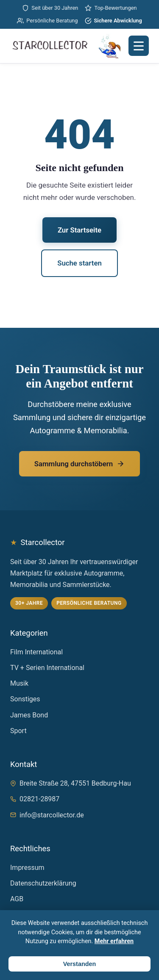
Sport (18, 731)
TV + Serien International (47, 668)
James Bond (29, 715)
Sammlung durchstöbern (79, 464)
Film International (36, 652)
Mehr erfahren (114, 941)
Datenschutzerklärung (43, 883)
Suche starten (79, 263)
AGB (17, 899)
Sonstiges (25, 699)
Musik (19, 683)
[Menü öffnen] (139, 46)
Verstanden (80, 964)
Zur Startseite (79, 230)
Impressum (27, 868)
